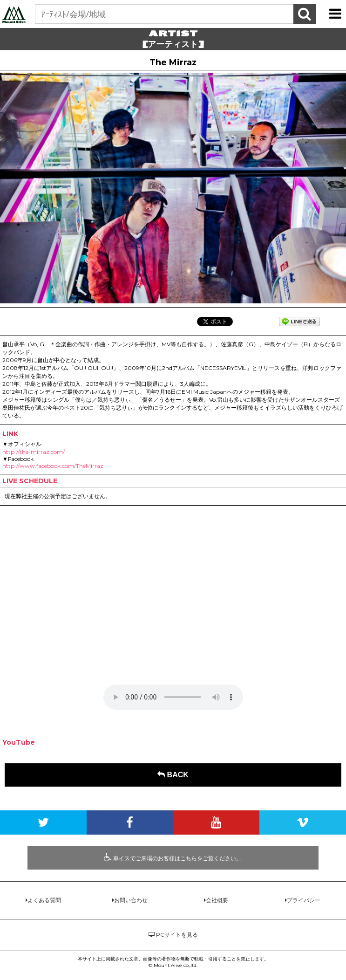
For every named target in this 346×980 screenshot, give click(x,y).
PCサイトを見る (173, 935)
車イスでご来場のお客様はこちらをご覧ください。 (173, 857)
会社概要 (217, 900)
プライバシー (304, 900)
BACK (173, 775)
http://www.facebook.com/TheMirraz (53, 466)
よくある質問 (44, 900)
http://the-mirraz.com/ (34, 452)
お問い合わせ (131, 900)
